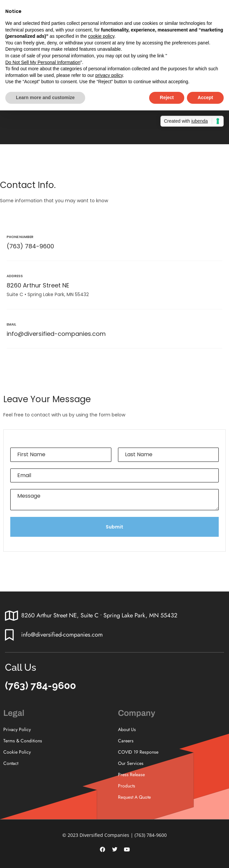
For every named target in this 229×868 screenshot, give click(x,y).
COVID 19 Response (138, 752)
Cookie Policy (17, 752)
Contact (11, 763)
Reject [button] (167, 97)
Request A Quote (134, 797)
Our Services (131, 763)
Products (127, 786)
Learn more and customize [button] (45, 97)
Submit (114, 527)
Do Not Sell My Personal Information (43, 62)
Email (11, 324)
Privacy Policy (17, 729)
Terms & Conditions (23, 741)
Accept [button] (205, 97)
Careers (126, 741)
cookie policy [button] (101, 36)
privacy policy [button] (109, 75)
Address (15, 276)
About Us (127, 729)
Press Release (131, 775)
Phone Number (20, 237)
